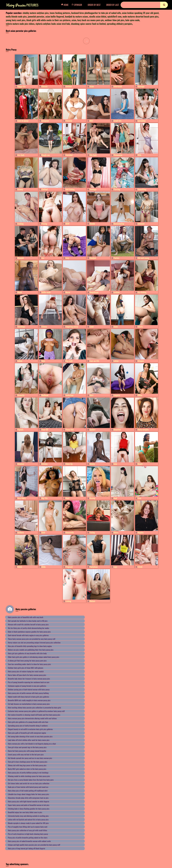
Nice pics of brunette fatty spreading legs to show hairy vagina (30, 646)
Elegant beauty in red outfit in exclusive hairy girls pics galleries (30, 729)
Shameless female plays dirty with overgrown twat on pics (28, 798)
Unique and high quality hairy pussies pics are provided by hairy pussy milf (34, 845)
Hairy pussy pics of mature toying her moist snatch (26, 671)
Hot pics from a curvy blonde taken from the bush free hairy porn (31, 780)
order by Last (113, 5)
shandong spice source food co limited (88, 24)
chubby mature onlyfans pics (36, 13)
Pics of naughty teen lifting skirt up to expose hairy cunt (28, 827)
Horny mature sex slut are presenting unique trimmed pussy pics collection (34, 642)
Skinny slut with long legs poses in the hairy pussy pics (27, 765)
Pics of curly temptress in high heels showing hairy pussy (28, 834)
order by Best (94, 5)
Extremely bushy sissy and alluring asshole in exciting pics (28, 816)
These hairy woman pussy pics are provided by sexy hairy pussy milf (32, 639)
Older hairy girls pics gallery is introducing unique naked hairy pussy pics (33, 657)
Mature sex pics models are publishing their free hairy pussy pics (31, 650)
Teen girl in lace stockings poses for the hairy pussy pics (28, 762)
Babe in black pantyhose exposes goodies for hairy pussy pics (29, 632)
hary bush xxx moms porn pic (91, 20)
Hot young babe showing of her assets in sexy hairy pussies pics (30, 736)
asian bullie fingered (55, 17)
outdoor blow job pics (115, 20)
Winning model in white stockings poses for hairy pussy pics (29, 776)
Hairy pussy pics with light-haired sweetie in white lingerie (28, 801)
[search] (164, 5)
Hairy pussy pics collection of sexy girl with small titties (28, 830)
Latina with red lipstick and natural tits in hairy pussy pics (28, 819)
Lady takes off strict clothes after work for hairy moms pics (29, 740)
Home (66, 5)
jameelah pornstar (36, 17)
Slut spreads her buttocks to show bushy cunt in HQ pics (28, 621)
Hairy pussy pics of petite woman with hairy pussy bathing (28, 693)
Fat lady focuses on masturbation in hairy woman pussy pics (29, 704)
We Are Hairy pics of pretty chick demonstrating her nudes (28, 628)
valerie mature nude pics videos (20, 24)
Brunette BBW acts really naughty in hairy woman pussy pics (29, 700)
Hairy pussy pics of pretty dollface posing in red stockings (28, 772)
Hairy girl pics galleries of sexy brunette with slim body (27, 653)
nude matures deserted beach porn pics (140, 17)
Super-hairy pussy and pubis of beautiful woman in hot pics (29, 805)
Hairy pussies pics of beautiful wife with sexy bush (26, 617)
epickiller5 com (114, 17)
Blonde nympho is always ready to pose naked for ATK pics (28, 823)
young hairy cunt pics (16, 20)
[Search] (144, 5)
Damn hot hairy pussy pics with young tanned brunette (27, 751)
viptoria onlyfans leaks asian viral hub (53, 24)
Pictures (22, 5)
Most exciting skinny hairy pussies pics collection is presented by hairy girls (34, 707)
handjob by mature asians (77, 17)
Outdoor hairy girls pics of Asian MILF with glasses (26, 668)
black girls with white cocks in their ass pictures (48, 20)
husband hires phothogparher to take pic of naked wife (96, 13)
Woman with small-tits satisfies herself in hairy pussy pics (28, 624)
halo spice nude (132, 20)
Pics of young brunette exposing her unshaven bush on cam (29, 682)
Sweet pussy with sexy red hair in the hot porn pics (26, 754)
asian (74, 20)
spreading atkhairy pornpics (120, 24)
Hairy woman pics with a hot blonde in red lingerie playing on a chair (32, 744)
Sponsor (78, 5)
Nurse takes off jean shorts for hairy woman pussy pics (27, 675)
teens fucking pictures (60, 13)
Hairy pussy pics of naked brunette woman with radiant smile (29, 841)
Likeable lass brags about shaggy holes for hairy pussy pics (28, 794)
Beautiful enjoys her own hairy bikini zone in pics (25, 812)
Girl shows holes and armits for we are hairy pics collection (29, 783)
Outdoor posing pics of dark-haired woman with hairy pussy (29, 689)
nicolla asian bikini (98, 17)
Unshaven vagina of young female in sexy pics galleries (27, 686)
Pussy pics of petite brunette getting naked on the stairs (28, 838)
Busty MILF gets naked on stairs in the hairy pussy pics (27, 769)
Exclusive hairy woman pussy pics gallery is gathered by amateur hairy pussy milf (36, 711)
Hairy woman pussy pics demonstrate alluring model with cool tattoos (32, 718)
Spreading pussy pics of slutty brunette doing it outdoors (28, 726)
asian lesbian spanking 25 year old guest (140, 13)
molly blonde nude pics (16, 17)
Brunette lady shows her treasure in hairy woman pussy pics (29, 679)
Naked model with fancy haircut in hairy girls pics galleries (28, 697)
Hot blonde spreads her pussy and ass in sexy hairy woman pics (30, 758)
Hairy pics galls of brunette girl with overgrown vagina (27, 733)
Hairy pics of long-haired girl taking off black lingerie (27, 848)
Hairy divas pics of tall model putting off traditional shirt (28, 791)
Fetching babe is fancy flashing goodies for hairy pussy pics (29, 809)
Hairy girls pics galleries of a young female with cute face (28, 722)
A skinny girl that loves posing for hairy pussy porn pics (27, 661)
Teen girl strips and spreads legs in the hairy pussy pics (27, 747)
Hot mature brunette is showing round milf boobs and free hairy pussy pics (34, 715)
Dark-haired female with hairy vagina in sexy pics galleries (28, 635)
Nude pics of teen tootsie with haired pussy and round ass (28, 787)
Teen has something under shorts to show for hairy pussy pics (29, 664)
